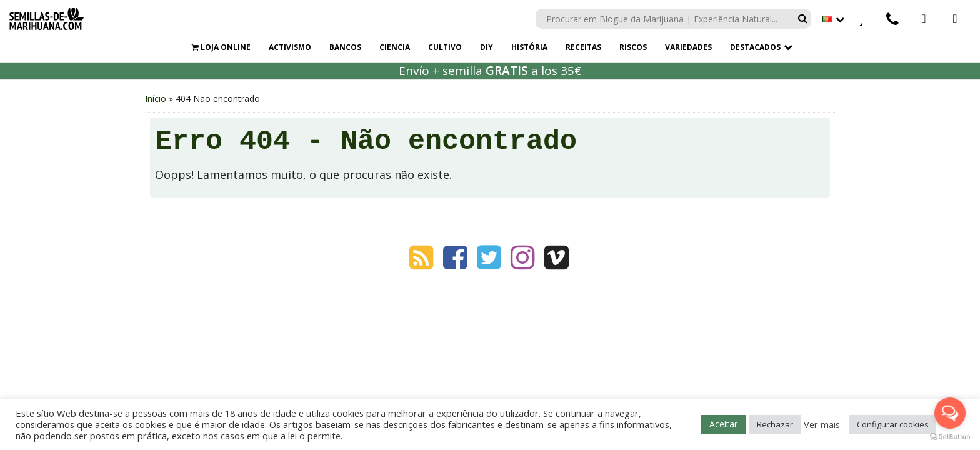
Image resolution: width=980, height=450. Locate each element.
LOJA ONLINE (221, 47)
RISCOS (633, 47)
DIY (487, 47)
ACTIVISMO (290, 47)
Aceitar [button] (723, 424)
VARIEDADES (688, 47)
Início (156, 98)
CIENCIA (395, 47)
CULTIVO (445, 47)
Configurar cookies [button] (893, 424)
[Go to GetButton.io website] (950, 437)
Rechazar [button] (775, 424)
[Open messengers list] (950, 413)
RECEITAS (583, 47)
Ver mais (822, 424)
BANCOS (345, 47)
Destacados (755, 47)
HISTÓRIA (529, 47)
